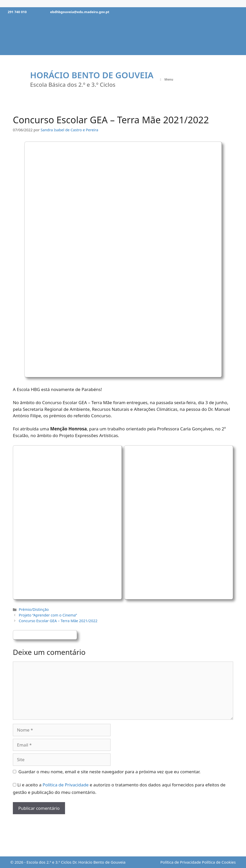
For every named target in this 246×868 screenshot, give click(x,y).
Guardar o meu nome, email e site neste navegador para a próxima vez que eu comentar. (110, 772)
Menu (166, 79)
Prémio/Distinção (34, 609)
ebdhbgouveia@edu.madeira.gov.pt (80, 12)
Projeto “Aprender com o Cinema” (48, 615)
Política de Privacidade (66, 785)
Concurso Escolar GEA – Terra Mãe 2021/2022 (58, 621)
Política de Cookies (219, 862)
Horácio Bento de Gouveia (92, 75)
